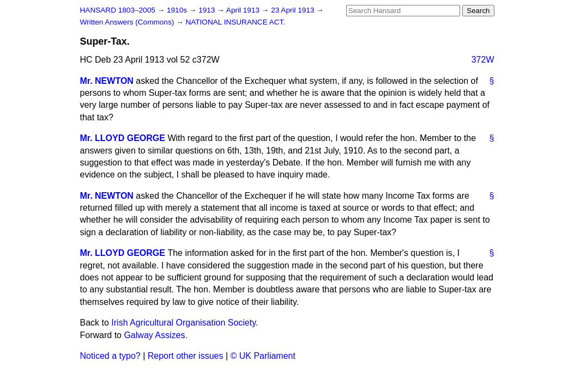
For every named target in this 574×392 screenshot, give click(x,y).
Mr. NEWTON (107, 81)
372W (483, 60)
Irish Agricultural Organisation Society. (185, 323)
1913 (208, 10)
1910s (178, 10)
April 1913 (244, 10)
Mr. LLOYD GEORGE (123, 138)
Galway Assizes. (155, 335)
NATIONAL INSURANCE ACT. (235, 22)
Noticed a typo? (110, 356)
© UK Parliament (263, 356)
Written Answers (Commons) (128, 22)
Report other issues (186, 356)
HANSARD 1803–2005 (118, 10)
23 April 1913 (294, 10)
